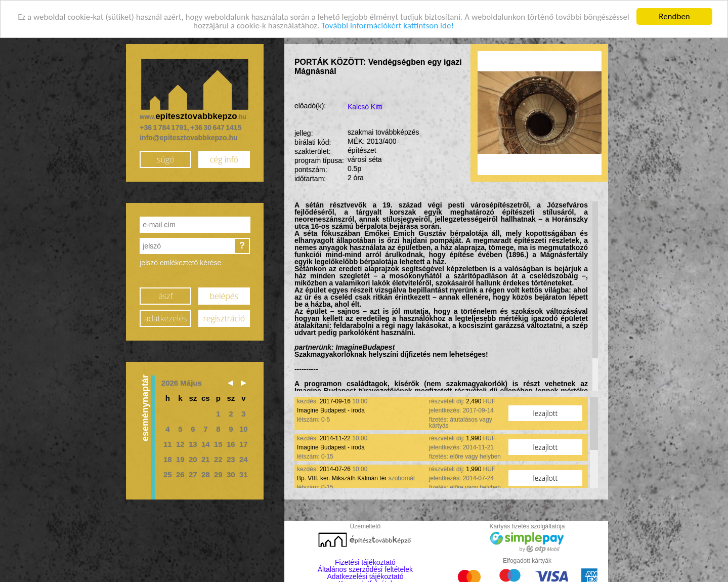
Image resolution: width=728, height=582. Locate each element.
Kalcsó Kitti (365, 106)
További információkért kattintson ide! (388, 25)
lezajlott (546, 413)
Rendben (674, 16)
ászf (165, 296)
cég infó (224, 159)
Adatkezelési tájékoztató (365, 576)
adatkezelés (165, 318)
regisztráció (224, 318)
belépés (224, 296)
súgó (166, 159)
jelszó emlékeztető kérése (180, 262)
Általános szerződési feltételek (365, 569)
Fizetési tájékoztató (365, 562)
